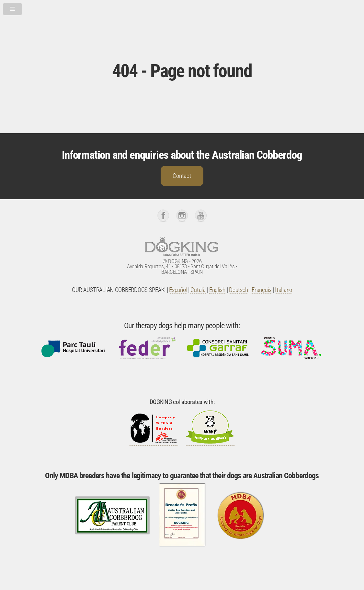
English (217, 290)
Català (198, 290)
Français (262, 290)
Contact (182, 176)
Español (178, 290)
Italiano (284, 290)
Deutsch (239, 290)
